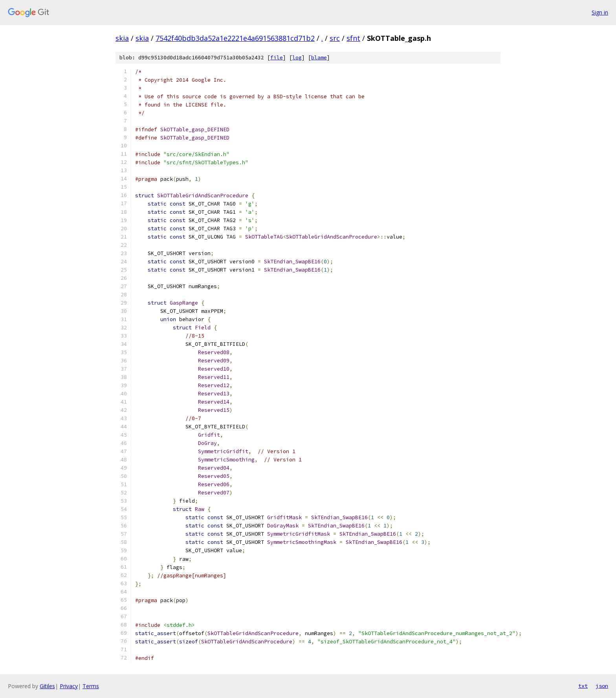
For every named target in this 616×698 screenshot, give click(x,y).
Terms (91, 686)
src (335, 38)
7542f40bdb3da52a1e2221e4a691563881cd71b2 (235, 38)
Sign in (600, 12)
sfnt (353, 38)
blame (319, 58)
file (277, 58)
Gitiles (47, 686)
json (602, 686)
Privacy (69, 686)
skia (122, 38)
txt (583, 686)
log (297, 58)
